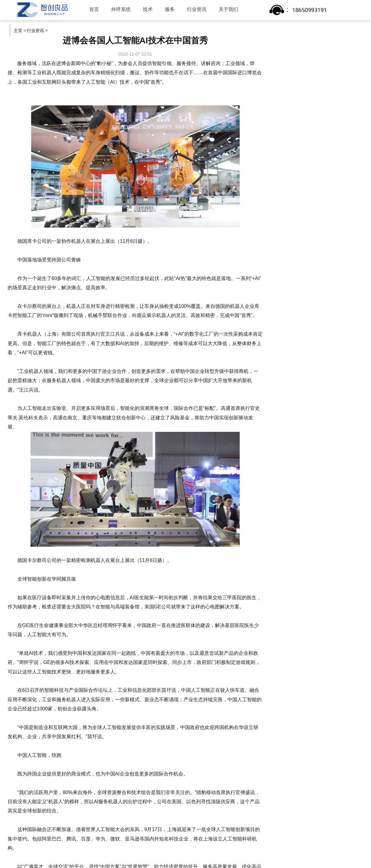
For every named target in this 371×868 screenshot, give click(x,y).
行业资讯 (197, 9)
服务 (170, 9)
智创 (42, 10)
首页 (94, 9)
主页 (18, 31)
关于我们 (228, 9)
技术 (148, 9)
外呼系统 (121, 9)
